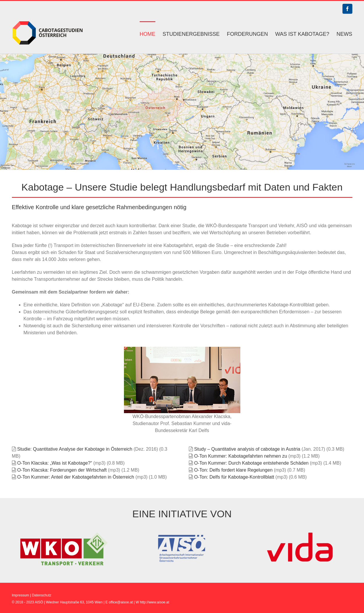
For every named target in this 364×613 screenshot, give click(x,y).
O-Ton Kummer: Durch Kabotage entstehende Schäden (251, 463)
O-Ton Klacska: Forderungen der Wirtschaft (62, 470)
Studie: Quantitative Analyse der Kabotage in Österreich (75, 449)
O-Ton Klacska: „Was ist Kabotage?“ (55, 463)
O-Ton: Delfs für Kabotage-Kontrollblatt (234, 477)
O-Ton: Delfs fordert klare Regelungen (233, 470)
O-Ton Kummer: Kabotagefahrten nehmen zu (240, 456)
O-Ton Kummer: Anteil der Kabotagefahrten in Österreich (76, 477)
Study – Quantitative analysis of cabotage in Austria (247, 449)
